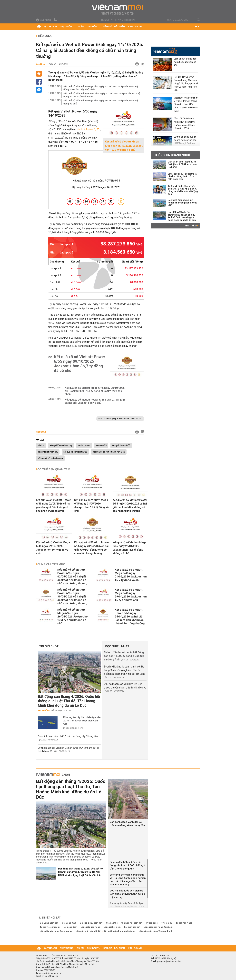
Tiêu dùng (45, 36)
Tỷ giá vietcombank (50, 927)
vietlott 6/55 (101, 445)
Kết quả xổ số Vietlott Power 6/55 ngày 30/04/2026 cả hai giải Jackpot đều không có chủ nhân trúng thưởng (130, 505)
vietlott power (84, 445)
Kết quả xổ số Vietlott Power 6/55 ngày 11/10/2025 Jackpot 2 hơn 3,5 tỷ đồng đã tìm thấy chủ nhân (102, 95)
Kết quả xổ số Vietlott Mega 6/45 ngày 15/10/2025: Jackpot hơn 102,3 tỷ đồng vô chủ (124, 146)
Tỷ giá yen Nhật (184, 923)
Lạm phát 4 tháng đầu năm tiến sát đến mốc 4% (185, 62)
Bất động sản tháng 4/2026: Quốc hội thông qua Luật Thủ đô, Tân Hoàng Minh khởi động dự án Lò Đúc (69, 701)
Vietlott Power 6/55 (88, 129)
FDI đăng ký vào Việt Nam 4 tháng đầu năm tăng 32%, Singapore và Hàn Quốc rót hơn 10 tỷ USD (186, 83)
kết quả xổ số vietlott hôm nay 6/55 (109, 452)
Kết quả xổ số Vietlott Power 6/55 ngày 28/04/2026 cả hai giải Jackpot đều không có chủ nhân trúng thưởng (92, 548)
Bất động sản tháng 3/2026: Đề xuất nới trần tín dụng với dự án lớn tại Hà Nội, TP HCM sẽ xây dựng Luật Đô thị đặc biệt (81, 872)
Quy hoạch (50, 27)
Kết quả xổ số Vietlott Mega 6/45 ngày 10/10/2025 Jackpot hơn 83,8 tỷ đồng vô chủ (101, 102)
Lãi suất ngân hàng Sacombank (56, 931)
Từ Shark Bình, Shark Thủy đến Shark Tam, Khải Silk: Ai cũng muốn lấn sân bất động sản (183, 190)
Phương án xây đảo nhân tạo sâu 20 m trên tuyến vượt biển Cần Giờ (82, 721)
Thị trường (67, 27)
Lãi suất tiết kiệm (112, 927)
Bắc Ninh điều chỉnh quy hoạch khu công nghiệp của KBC (182, 203)
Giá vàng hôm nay (49, 923)
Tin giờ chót (49, 646)
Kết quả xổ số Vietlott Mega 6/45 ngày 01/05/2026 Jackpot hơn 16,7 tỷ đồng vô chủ (91, 505)
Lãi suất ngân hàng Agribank (158, 927)
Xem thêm (191, 226)
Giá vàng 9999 (69, 923)
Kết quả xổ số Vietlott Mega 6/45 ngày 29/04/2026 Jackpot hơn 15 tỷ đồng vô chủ (53, 548)
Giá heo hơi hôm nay (132, 923)
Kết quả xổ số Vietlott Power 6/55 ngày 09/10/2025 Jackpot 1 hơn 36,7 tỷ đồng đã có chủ (80, 364)
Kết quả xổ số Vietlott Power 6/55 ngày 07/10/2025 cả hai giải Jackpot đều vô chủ (95, 401)
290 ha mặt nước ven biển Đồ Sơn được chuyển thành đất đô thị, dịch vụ (127, 894)
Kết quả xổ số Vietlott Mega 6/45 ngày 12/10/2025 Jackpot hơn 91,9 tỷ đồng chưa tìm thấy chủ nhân (101, 88)
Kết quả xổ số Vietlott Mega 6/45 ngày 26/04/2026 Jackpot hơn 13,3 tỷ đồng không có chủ (129, 548)
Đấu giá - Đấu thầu (114, 27)
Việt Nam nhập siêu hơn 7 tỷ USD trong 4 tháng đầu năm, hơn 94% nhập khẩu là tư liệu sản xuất (186, 104)
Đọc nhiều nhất (117, 646)
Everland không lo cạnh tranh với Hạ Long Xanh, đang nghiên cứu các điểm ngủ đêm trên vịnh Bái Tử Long (125, 670)
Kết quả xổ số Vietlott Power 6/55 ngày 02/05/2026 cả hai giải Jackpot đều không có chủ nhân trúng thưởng (54, 505)
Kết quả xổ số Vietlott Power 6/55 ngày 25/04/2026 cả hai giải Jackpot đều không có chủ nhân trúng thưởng (130, 616)
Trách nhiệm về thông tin (47, 976)
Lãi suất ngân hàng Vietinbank (120, 931)
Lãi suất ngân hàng (90, 927)
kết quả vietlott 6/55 (121, 445)
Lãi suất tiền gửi (132, 927)
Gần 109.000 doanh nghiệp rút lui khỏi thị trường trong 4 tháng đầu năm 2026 (185, 123)
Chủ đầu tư (93, 27)
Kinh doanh (135, 27)
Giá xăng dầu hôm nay (91, 923)
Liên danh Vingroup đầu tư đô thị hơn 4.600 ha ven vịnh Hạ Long (182, 164)
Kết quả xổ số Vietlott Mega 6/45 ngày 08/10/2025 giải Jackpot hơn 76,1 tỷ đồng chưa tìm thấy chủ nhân (95, 391)
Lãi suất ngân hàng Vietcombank (155, 931)
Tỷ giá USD (167, 923)
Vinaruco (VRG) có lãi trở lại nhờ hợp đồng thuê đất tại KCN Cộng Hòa (183, 176)
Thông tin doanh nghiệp (173, 155)
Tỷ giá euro (152, 923)
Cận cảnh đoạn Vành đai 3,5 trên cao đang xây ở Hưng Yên (68, 736)
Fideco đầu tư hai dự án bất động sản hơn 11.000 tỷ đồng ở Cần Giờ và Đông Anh (124, 656)
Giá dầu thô (112, 923)
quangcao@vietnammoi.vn (169, 961)
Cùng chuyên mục (51, 564)
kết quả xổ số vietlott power (50, 458)
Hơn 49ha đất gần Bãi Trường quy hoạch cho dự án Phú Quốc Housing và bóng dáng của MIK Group (182, 216)
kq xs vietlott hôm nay (48, 452)
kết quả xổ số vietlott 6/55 (75, 452)
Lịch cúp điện (70, 927)
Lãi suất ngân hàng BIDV (88, 931)
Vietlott (41, 445)
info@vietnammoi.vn (51, 973)
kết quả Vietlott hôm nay (61, 445)
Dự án (80, 27)
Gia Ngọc (41, 64)
